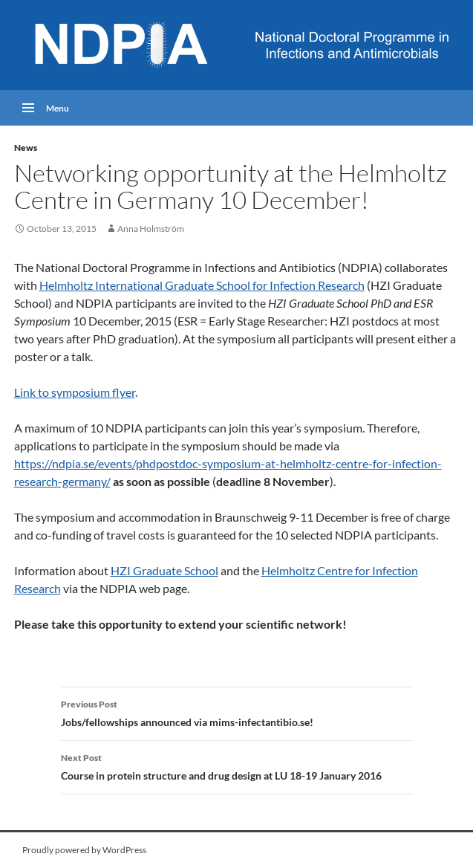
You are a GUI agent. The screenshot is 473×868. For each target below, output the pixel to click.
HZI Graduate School (164, 570)
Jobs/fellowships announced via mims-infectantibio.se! (237, 712)
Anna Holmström (151, 229)
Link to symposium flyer (75, 392)
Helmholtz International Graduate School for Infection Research (202, 285)
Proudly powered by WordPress (84, 850)
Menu (58, 107)
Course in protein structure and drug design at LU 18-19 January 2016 (237, 765)
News (26, 148)
